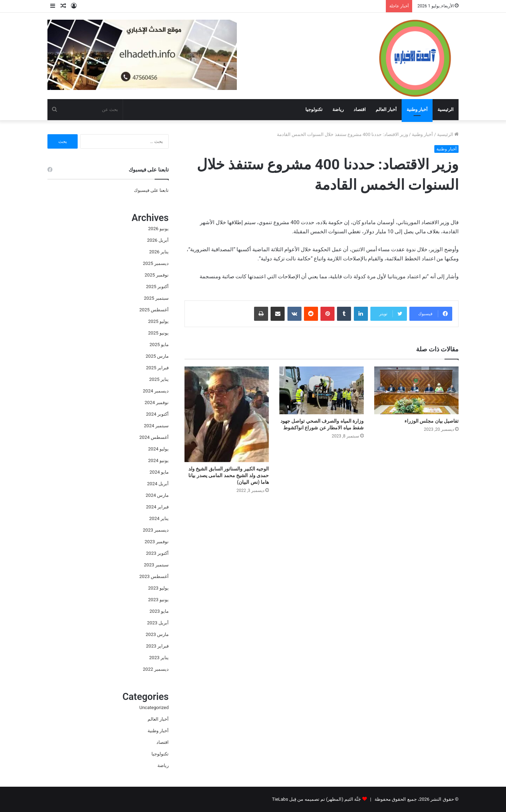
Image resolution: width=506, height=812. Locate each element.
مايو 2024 (159, 472)
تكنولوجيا (314, 109)
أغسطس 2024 (154, 437)
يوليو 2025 (158, 321)
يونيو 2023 (158, 600)
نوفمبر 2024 (157, 402)
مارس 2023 (157, 634)
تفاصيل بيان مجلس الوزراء (432, 421)
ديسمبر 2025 (156, 263)
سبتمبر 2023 (156, 565)
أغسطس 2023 (154, 576)
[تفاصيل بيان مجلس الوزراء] (416, 390)
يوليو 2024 (158, 449)
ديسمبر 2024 (156, 391)
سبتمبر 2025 (156, 298)
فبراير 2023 (157, 646)
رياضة (338, 109)
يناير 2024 (159, 518)
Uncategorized (154, 707)
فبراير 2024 (157, 507)
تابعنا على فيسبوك (151, 190)
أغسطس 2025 (154, 310)
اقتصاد (360, 109)
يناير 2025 (159, 379)
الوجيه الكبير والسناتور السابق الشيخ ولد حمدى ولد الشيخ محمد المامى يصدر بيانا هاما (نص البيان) (229, 475)
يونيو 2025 (158, 333)
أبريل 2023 (158, 623)
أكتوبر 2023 (157, 553)
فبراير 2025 (157, 368)
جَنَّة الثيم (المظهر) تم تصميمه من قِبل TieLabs (316, 799)
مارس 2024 (157, 495)
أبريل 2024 (158, 484)
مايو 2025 (159, 345)
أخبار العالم (386, 109)
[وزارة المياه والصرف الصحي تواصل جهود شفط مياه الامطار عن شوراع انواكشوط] (322, 390)
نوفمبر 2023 (157, 542)
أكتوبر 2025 (157, 287)
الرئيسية (446, 109)
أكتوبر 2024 (157, 414)
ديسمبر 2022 (156, 669)
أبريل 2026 (158, 240)
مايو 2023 (159, 611)
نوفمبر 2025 (157, 275)
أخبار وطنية (417, 109)
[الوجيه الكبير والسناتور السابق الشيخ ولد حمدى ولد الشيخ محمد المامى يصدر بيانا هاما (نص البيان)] (227, 414)
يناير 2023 (159, 658)
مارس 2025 (157, 356)
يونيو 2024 (158, 460)
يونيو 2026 (158, 229)
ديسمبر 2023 (156, 530)
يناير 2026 (159, 252)
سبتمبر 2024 (156, 426)
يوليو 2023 (158, 588)
